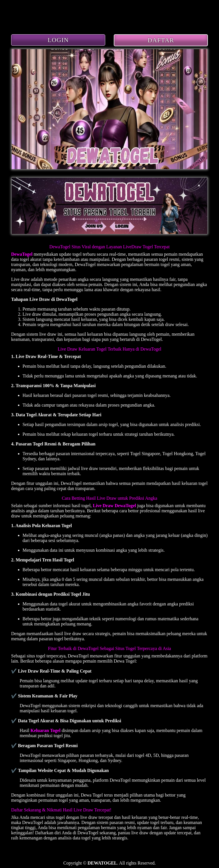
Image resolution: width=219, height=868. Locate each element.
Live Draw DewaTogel (114, 506)
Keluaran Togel (45, 730)
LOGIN (58, 40)
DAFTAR (161, 40)
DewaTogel (22, 254)
